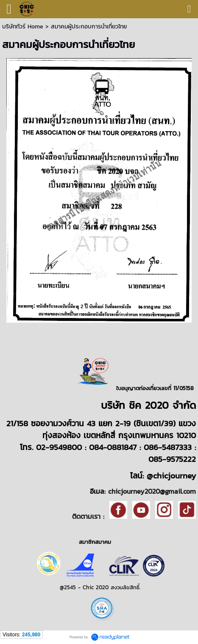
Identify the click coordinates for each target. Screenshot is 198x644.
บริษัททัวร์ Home (23, 27)
